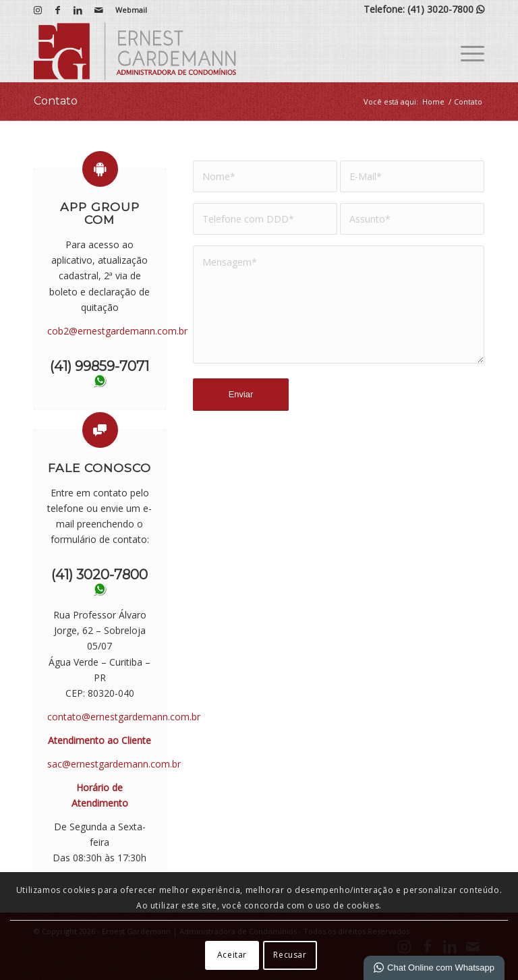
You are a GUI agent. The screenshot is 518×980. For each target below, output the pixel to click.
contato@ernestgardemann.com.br (124, 717)
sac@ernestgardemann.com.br (114, 764)
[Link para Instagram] (37, 10)
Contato (56, 101)
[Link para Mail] (98, 10)
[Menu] (466, 51)
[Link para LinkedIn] (78, 10)
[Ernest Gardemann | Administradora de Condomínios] (135, 51)
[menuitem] (128, 10)
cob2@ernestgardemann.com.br (117, 331)
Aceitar (232, 955)
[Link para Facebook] (58, 10)
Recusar (290, 955)
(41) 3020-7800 (446, 9)
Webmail (131, 10)
